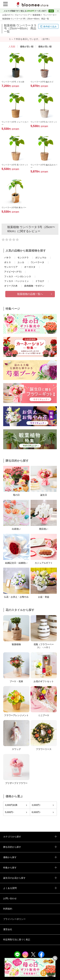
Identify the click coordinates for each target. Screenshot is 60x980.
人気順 (12, 47)
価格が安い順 (27, 47)
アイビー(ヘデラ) (13, 272)
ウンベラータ (49, 15)
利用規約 (8, 909)
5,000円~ (10, 812)
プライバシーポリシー (14, 919)
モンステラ (23, 258)
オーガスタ (30, 267)
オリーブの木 (11, 286)
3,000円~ (36, 805)
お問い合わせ (10, 898)
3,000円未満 (11, 805)
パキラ (8, 258)
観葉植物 (37, 15)
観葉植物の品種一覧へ (30, 294)
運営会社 (8, 929)
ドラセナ (40, 281)
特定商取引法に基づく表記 (17, 940)
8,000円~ (36, 812)
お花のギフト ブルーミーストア (16, 15)
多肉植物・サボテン (34, 286)
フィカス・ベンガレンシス (18, 276)
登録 (51, 11)
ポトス (8, 262)
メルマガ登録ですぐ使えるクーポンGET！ (26, 11)
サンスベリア (11, 267)
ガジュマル (41, 258)
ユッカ (21, 262)
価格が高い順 (45, 47)
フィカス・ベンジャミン (16, 281)
